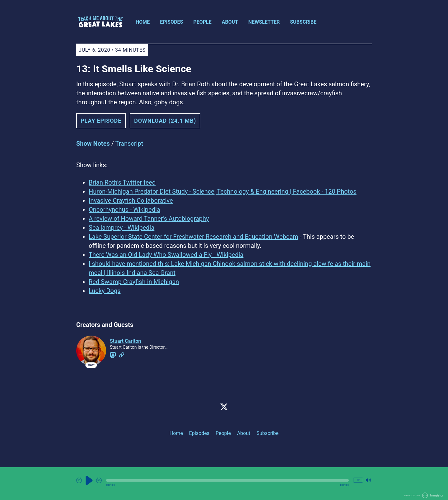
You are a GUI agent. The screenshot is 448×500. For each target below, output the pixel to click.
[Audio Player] (224, 484)
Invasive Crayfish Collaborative (131, 200)
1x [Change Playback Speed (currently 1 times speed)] (358, 480)
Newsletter (264, 22)
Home (143, 22)
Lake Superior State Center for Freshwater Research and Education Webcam (194, 237)
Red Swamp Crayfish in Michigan (134, 282)
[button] (227, 480)
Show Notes (93, 144)
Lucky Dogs (105, 291)
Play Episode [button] (101, 121)
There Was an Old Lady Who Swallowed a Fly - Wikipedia (166, 255)
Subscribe (303, 22)
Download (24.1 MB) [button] (165, 121)
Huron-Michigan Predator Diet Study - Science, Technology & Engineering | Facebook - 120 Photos (223, 191)
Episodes (171, 22)
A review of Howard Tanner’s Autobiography (149, 219)
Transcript (129, 144)
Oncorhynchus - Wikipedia (124, 210)
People (202, 22)
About (230, 22)
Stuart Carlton (125, 341)
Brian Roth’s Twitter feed (122, 182)
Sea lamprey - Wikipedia (121, 228)
